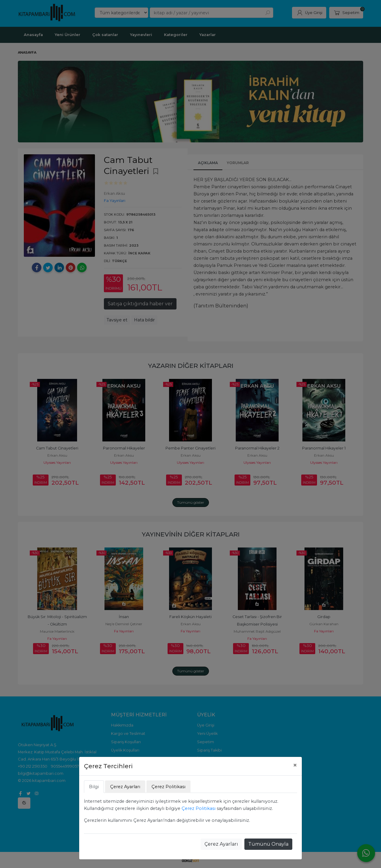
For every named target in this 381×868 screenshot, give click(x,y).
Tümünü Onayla (268, 844)
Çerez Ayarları (221, 844)
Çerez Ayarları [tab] (125, 787)
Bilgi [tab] (94, 787)
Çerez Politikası (199, 808)
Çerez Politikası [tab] (168, 787)
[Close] (295, 765)
